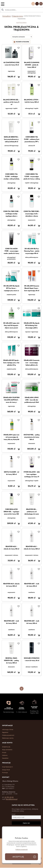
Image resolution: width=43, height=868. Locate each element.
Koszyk (4, 752)
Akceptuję (18, 857)
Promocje (5, 773)
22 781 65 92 (9, 797)
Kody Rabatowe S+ (8, 767)
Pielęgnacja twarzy (17, 16)
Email (14, 814)
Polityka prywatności (8, 735)
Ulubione (5, 755)
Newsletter (5, 758)
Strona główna (7, 16)
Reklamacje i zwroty (8, 738)
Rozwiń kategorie (23, 42)
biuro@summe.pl (12, 799)
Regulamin (5, 732)
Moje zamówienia (7, 750)
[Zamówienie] (22, 37)
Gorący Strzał (6, 770)
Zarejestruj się (6, 747)
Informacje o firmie (8, 730)
